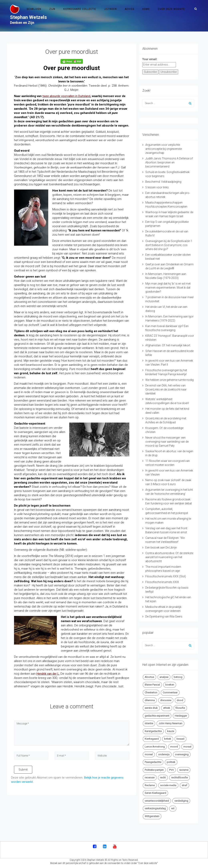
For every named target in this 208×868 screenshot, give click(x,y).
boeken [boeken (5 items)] (170, 685)
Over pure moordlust (72, 52)
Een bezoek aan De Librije (161, 548)
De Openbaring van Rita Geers (164, 617)
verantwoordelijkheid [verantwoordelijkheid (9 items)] (157, 801)
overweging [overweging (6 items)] (182, 754)
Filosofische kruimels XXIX (162, 582)
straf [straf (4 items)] (184, 785)
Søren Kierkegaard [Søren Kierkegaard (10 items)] (155, 793)
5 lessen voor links (157, 187)
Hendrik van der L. (48, 674)
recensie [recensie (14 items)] (150, 777)
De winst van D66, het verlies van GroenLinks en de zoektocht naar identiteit (166, 389)
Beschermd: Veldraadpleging (163, 182)
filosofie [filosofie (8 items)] (180, 708)
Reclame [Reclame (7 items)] (150, 785)
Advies (129, 9)
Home (146, 9)
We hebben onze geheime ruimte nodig (169, 380)
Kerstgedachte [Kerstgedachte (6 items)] (153, 731)
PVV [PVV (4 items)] (171, 770)
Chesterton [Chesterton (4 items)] (151, 692)
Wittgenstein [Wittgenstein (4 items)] (152, 816)
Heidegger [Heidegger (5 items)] (181, 716)
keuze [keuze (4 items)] (171, 731)
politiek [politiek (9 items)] (171, 762)
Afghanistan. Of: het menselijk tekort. (168, 345)
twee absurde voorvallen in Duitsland (66, 96)
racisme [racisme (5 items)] (184, 770)
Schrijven (34, 9)
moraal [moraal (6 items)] (187, 747)
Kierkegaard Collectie (80, 9)
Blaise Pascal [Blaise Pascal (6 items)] (152, 685)
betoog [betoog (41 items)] (178, 677)
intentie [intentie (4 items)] (149, 723)
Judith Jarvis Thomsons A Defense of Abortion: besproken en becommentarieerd (169, 162)
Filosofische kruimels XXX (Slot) (166, 576)
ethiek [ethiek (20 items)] (167, 708)
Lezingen (110, 9)
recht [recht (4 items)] (163, 777)
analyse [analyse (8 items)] (164, 677)
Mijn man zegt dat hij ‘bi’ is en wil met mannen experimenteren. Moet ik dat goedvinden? (168, 288)
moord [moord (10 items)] (174, 747)
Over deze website (171, 9)
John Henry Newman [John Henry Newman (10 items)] (170, 723)
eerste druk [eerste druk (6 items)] (151, 708)
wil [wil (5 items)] (173, 808)
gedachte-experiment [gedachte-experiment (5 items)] (157, 716)
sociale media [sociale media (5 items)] (168, 785)
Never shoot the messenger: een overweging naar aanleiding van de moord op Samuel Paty (167, 442)
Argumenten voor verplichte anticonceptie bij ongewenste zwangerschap (164, 149)
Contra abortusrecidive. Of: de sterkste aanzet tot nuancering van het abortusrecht (169, 557)
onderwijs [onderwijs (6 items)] (164, 754)
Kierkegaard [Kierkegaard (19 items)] (152, 739)
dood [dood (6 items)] (180, 700)
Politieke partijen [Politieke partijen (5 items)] (154, 770)
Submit (23, 770)
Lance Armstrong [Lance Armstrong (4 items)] (155, 747)
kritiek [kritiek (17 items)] (168, 739)
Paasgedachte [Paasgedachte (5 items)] (153, 762)
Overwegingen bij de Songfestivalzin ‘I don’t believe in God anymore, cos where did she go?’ (169, 245)
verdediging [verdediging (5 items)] (181, 801)
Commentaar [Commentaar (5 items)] (170, 692)
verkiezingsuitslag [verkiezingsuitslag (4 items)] (155, 808)
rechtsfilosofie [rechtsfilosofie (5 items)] (179, 777)
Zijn (52, 9)
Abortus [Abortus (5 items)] (149, 677)
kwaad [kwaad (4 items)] (180, 739)
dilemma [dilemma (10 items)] (150, 700)
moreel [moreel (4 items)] (149, 754)
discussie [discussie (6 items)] (166, 700)
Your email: (150, 59)
